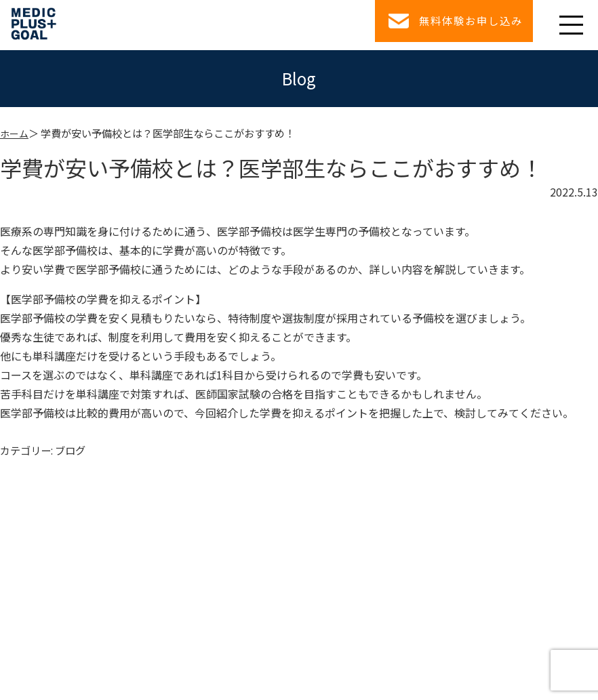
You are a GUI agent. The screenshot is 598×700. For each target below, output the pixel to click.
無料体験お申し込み (460, 24)
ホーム (15, 133)
